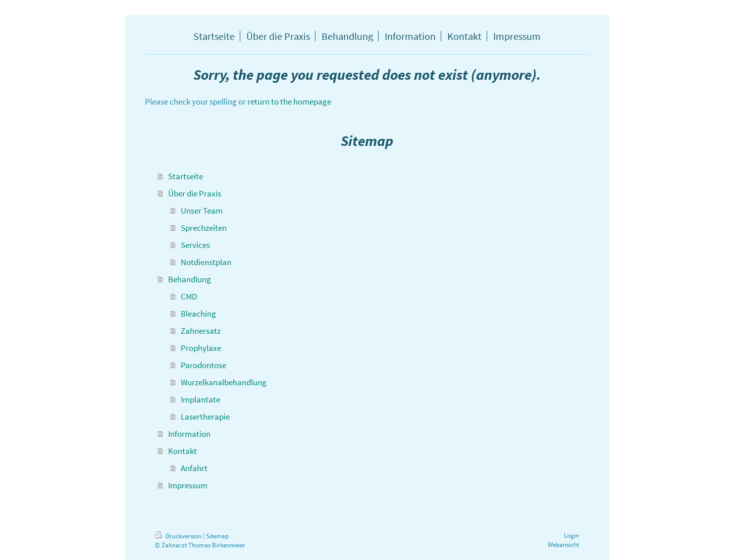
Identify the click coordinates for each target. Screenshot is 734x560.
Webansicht (563, 545)
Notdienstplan (206, 262)
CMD (189, 296)
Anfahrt (194, 468)
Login (571, 536)
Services (195, 245)
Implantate (200, 399)
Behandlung (190, 279)
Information (189, 434)
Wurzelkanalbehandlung (224, 382)
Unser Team (202, 211)
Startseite (186, 176)
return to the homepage (289, 101)
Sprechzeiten (204, 228)
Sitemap (217, 536)
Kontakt (182, 451)
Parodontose (203, 365)
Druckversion (179, 536)
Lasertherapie (205, 417)
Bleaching (198, 314)
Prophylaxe (201, 348)
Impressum (188, 485)
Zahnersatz (201, 331)
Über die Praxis (195, 193)
